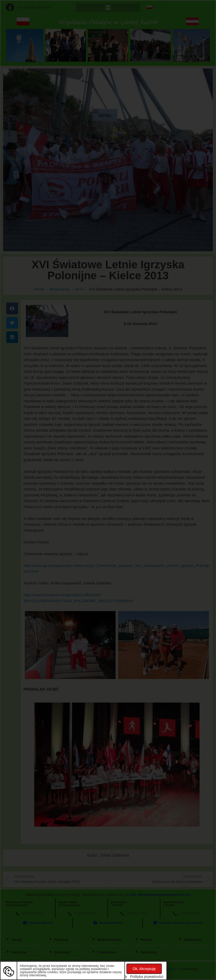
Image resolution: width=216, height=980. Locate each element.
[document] (108, 490)
